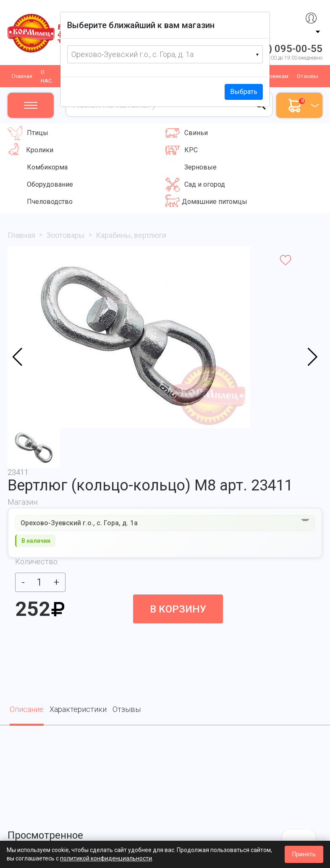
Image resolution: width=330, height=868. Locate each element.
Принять (304, 854)
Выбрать (244, 92)
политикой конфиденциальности (106, 858)
